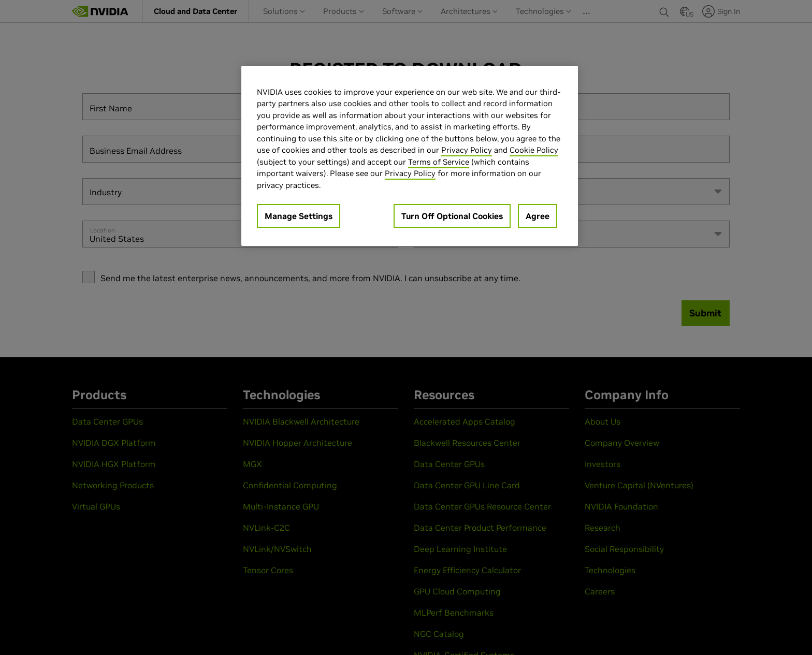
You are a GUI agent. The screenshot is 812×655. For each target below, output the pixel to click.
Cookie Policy (534, 150)
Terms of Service (439, 162)
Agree (538, 216)
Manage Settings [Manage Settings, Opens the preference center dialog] (299, 216)
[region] (410, 156)
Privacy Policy (467, 150)
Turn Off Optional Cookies (452, 216)
